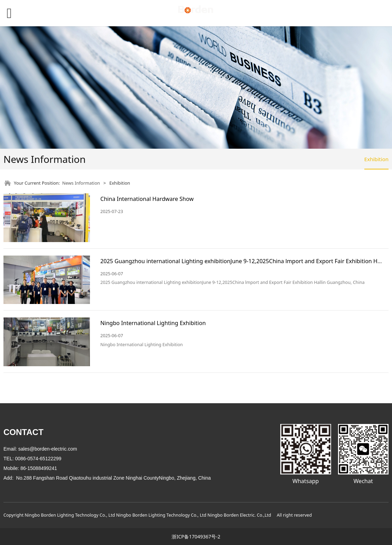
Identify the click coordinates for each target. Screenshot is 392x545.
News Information (81, 183)
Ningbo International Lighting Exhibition (153, 323)
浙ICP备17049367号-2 (196, 537)
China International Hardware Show (147, 199)
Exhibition (376, 159)
